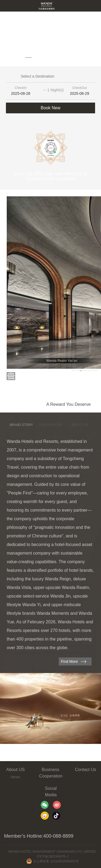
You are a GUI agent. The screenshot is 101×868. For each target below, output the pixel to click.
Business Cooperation (50, 773)
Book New (50, 108)
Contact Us (86, 770)
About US (15, 770)
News (15, 777)
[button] (12, 58)
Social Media (51, 792)
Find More (69, 661)
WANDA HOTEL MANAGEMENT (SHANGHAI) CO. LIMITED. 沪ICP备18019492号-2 (53, 854)
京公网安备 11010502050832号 (53, 861)
